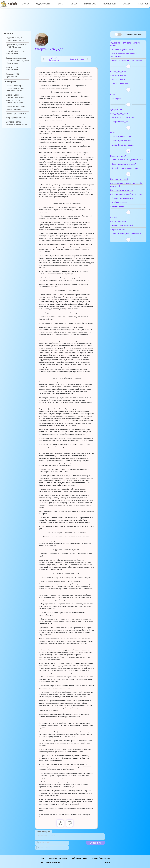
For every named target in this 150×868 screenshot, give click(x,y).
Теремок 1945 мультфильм (12, 75)
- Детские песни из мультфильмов (125, 165)
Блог (139, 4)
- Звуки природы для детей (129, 171)
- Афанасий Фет (124, 242)
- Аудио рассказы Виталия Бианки (129, 64)
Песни (59, 4)
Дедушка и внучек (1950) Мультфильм (15, 39)
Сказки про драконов (16, 113)
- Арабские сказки (125, 215)
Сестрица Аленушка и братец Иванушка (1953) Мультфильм (17, 60)
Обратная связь (80, 858)
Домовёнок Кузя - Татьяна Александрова (17, 123)
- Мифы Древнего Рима (128, 145)
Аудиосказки (42, 4)
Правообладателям (101, 858)
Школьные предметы (50, 862)
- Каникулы (122, 103)
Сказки (25, 4)
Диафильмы (89, 4)
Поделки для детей (58, 858)
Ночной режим (134, 34)
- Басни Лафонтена (125, 84)
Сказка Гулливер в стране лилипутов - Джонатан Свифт (15, 88)
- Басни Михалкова (125, 88)
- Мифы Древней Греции (128, 149)
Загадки (126, 4)
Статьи (107, 862)
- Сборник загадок (125, 126)
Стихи (73, 4)
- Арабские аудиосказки (128, 51)
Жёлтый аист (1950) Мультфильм (15, 52)
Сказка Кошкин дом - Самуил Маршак (16, 108)
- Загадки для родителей (128, 122)
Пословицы (108, 4)
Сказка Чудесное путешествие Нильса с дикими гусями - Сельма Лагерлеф (16, 99)
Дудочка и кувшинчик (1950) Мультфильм (16, 46)
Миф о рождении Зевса (17, 118)
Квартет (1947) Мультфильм (13, 68)
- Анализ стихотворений (128, 238)
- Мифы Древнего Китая (128, 141)
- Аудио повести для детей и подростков (130, 57)
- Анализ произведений (128, 210)
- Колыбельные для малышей (126, 176)
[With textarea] (70, 837)
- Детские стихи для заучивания (126, 247)
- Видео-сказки (124, 219)
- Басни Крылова (124, 80)
